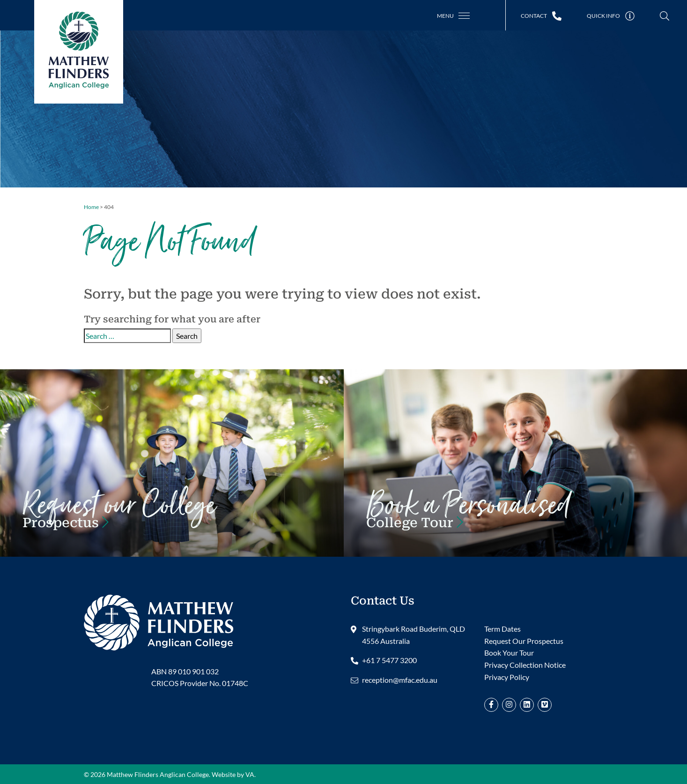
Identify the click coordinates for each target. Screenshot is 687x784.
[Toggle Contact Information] (541, 16)
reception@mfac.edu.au (400, 680)
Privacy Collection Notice (525, 665)
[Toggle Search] (665, 16)
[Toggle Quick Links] (611, 16)
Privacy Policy (507, 677)
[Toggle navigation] (454, 16)
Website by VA (233, 774)
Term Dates (502, 629)
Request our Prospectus (119, 516)
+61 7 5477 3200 (389, 660)
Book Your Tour (468, 516)
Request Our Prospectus (524, 641)
